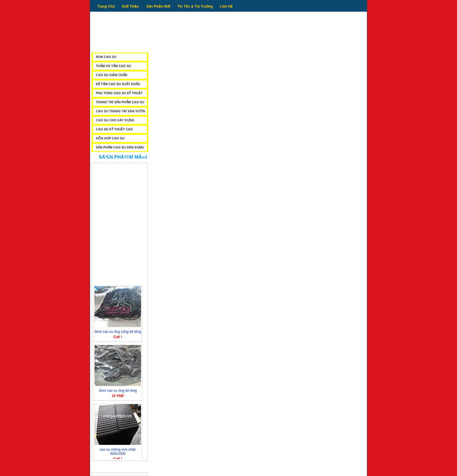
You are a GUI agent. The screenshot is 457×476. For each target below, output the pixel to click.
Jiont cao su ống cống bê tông (118, 332)
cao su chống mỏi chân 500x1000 (118, 452)
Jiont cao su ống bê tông (118, 391)
